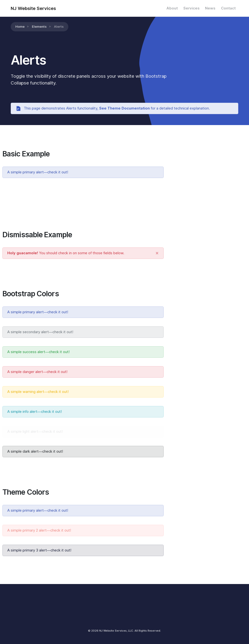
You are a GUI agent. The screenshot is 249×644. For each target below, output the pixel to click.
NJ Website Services (33, 8)
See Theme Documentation (124, 108)
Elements (39, 26)
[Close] (157, 253)
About (172, 8)
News (210, 8)
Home (20, 26)
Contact (228, 8)
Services (191, 8)
